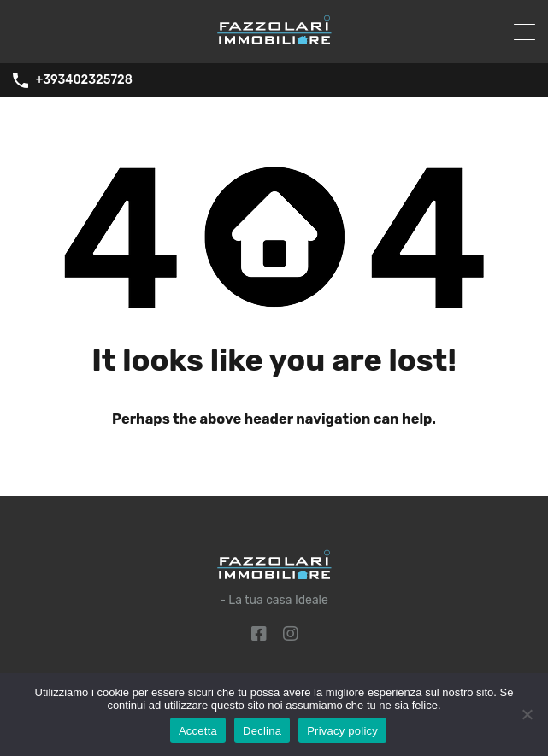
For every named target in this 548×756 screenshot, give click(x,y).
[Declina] (527, 715)
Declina (262, 731)
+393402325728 (84, 80)
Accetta (198, 731)
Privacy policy (342, 731)
